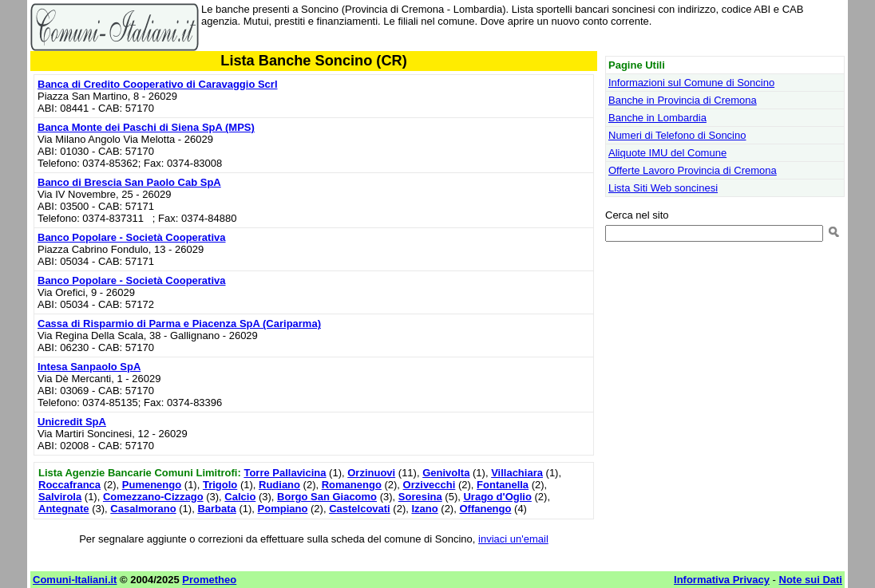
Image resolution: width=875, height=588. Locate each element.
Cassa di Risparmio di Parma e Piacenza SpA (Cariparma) (179, 324)
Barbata (216, 509)
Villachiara (517, 473)
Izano (424, 509)
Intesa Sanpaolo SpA (89, 367)
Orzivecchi (430, 485)
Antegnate (64, 509)
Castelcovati (360, 509)
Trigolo (220, 485)
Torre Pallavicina (285, 473)
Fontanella (503, 485)
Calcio (240, 497)
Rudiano (279, 485)
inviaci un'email (513, 539)
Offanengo (485, 509)
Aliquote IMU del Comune (667, 153)
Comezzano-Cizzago (153, 497)
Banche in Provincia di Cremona (683, 100)
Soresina (420, 497)
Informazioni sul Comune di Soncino (691, 83)
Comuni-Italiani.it (75, 580)
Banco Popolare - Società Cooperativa (132, 237)
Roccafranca (69, 485)
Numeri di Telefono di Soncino (677, 135)
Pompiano (283, 509)
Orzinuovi (371, 473)
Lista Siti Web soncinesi (663, 188)
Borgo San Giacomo (327, 497)
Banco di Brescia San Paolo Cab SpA (129, 182)
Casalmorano (143, 509)
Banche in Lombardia (657, 118)
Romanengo (352, 485)
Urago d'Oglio (497, 497)
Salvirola (60, 497)
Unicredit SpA (72, 422)
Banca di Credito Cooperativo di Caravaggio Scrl (158, 84)
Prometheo (209, 580)
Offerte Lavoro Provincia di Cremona (693, 170)
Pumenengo (152, 485)
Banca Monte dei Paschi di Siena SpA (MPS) (146, 127)
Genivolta (446, 473)
